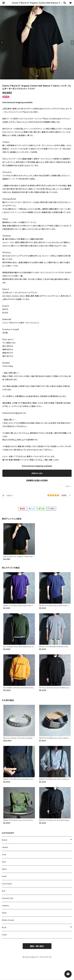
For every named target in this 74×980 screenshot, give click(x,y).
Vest (4, 862)
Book (4, 927)
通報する (69, 486)
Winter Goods (8, 920)
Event (4, 935)
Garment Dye (8, 898)
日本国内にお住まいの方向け (37, 480)
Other (4, 913)
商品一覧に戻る (37, 946)
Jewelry (5, 906)
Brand (4, 840)
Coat (4, 855)
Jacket (5, 847)
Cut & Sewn (7, 884)
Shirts (4, 869)
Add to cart (37, 473)
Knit (4, 891)
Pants (4, 876)
